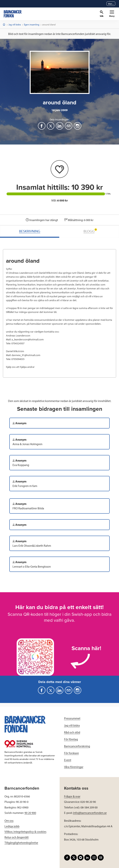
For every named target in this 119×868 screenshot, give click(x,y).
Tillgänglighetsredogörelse (21, 843)
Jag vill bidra (15, 24)
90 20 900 (30, 813)
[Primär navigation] (112, 14)
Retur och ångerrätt (17, 837)
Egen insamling (32, 24)
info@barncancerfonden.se (90, 813)
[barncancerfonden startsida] (13, 14)
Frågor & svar (72, 796)
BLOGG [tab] (90, 231)
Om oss (9, 821)
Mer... (111, 4)
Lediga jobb (12, 826)
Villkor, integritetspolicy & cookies (25, 832)
